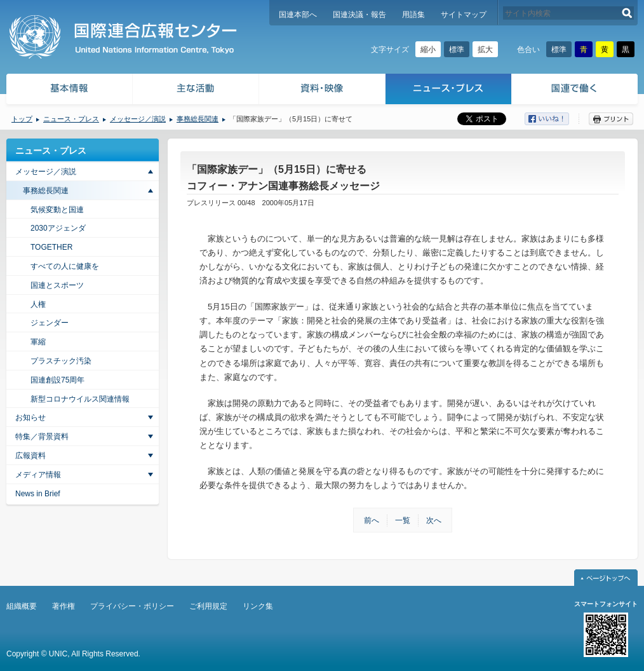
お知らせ (30, 417)
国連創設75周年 (57, 380)
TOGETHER (51, 247)
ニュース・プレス (449, 91)
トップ (22, 119)
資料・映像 (322, 91)
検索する (627, 13)
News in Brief (38, 494)
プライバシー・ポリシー (132, 606)
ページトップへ (606, 578)
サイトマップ (464, 15)
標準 (457, 50)
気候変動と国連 (57, 210)
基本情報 (69, 91)
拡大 (485, 50)
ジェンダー (50, 323)
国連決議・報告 (359, 15)
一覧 (403, 520)
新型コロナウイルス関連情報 (80, 399)
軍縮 (38, 342)
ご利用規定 (208, 606)
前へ (372, 520)
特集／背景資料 (42, 437)
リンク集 (258, 606)
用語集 (413, 15)
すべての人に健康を (65, 266)
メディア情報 (38, 475)
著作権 (64, 606)
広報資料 (30, 456)
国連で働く (576, 91)
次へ (434, 520)
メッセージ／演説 (138, 119)
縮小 (428, 50)
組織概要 (22, 606)
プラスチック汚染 (61, 361)
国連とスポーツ (57, 285)
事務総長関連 (198, 119)
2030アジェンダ (58, 228)
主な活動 (196, 91)
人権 (38, 304)
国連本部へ (298, 15)
